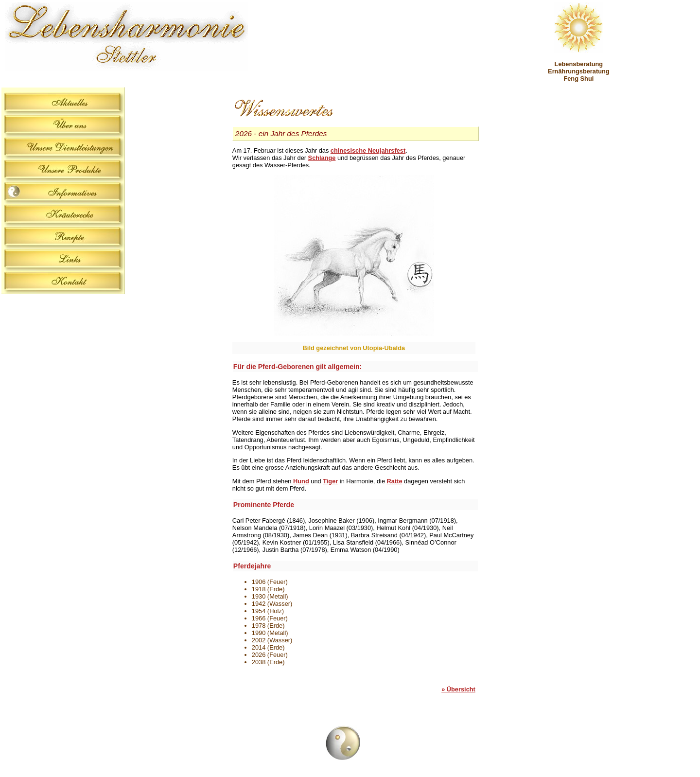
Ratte (395, 481)
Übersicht (458, 689)
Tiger (330, 481)
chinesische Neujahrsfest (368, 150)
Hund (301, 481)
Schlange (322, 158)
